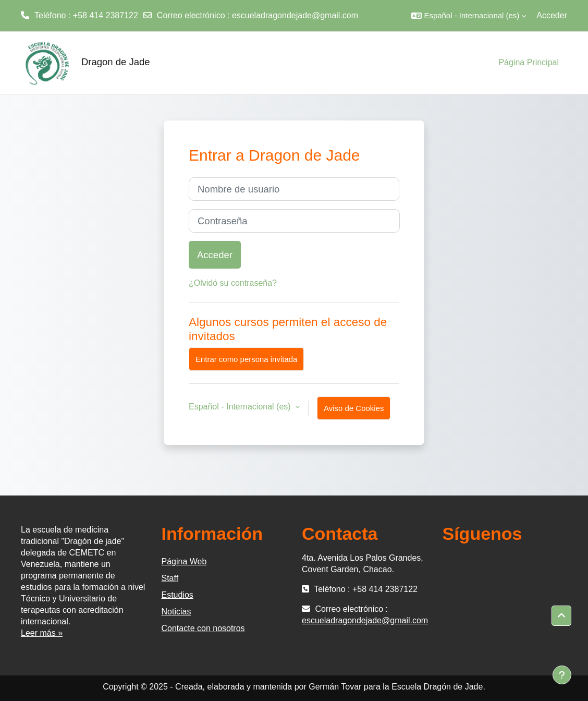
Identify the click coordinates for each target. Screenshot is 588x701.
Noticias (176, 612)
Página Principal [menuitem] (529, 62)
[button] (469, 16)
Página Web (184, 561)
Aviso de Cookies (354, 408)
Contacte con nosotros (203, 628)
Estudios (177, 595)
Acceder (552, 15)
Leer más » (42, 633)
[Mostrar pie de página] (562, 675)
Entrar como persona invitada (246, 359)
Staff (170, 578)
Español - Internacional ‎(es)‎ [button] (241, 407)
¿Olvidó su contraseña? (233, 283)
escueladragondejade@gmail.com (295, 15)
